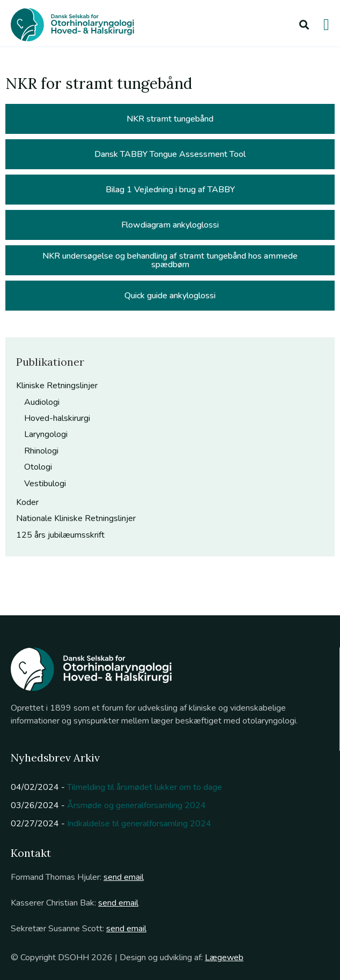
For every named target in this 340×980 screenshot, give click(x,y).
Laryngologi (46, 434)
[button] (304, 24)
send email (124, 877)
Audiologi (42, 402)
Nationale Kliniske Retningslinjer (76, 518)
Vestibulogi (45, 484)
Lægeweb (224, 958)
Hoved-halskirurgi (57, 418)
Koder (27, 502)
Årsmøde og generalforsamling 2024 (136, 805)
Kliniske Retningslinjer (57, 386)
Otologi (38, 467)
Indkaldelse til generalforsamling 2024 (139, 824)
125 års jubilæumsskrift (60, 535)
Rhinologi (41, 451)
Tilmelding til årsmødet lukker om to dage (145, 787)
